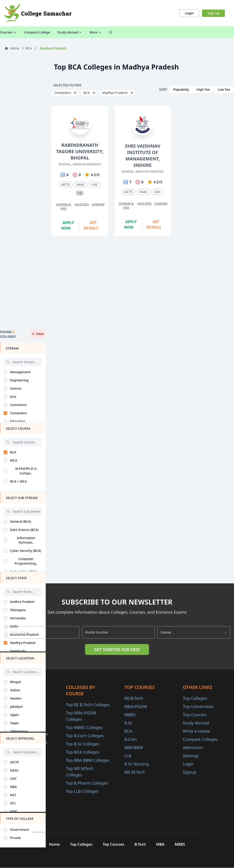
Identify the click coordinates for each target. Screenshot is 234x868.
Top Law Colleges (24, 758)
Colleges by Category (76, 32)
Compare (98, 205)
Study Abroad (189, 32)
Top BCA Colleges (82, 752)
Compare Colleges (200, 739)
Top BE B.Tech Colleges (88, 705)
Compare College (157, 32)
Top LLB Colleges (82, 791)
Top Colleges (195, 698)
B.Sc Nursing (137, 764)
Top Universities (198, 706)
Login (189, 13)
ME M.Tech (135, 772)
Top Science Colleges (27, 742)
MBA (161, 845)
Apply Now (68, 225)
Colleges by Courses (119, 32)
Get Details (91, 225)
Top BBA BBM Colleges (88, 760)
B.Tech (140, 845)
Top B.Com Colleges (85, 736)
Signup (190, 772)
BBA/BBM (134, 747)
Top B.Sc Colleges (82, 744)
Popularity (181, 89)
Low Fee (224, 89)
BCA (29, 48)
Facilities (82, 205)
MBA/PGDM (136, 706)
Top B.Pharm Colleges (87, 783)
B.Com (131, 739)
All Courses (43, 32)
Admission (193, 747)
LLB (128, 756)
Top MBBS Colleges (84, 727)
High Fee (203, 89)
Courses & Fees (63, 207)
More (215, 32)
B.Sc (128, 723)
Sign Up (213, 13)
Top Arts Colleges (24, 750)
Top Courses (195, 715)
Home (12, 48)
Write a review (196, 731)
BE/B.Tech (134, 698)
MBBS (130, 715)
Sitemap (191, 756)
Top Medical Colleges (28, 734)
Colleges (20, 32)
